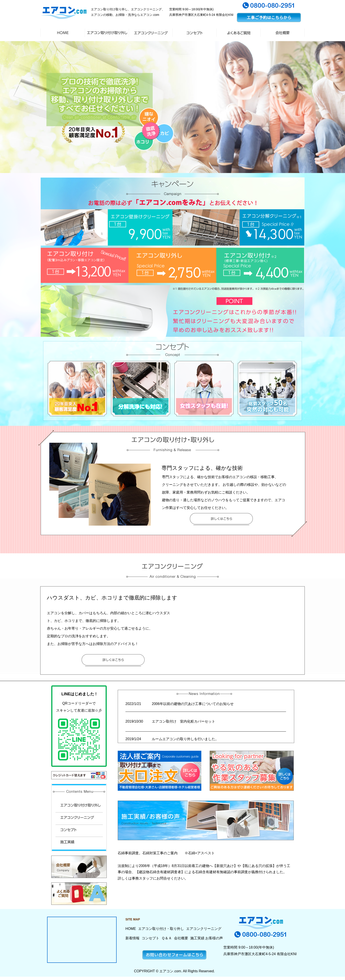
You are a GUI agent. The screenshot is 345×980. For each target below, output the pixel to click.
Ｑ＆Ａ (167, 938)
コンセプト (150, 938)
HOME (131, 929)
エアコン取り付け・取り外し (161, 929)
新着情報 (132, 938)
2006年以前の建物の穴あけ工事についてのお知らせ (193, 704)
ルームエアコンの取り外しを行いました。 (185, 739)
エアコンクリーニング (204, 929)
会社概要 (181, 938)
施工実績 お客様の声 (207, 938)
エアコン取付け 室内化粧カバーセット (185, 721)
